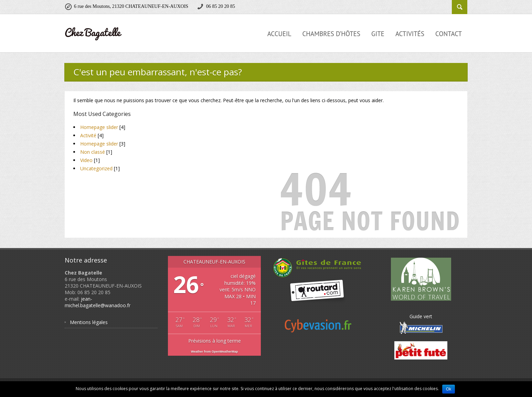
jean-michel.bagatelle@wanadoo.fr (98, 302)
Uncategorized (96, 168)
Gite (378, 34)
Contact (449, 34)
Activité (88, 135)
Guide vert (421, 324)
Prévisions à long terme (215, 341)
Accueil (279, 34)
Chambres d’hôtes (331, 34)
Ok (449, 389)
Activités (410, 34)
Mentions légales (89, 322)
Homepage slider (99, 127)
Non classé (93, 152)
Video (86, 160)
